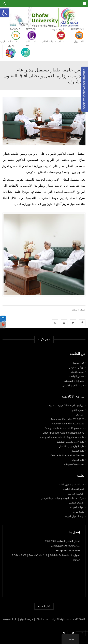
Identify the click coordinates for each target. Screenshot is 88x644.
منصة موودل (78, 512)
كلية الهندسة (78, 451)
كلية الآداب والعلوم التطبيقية (70, 442)
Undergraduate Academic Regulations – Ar (61, 437)
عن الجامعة (78, 363)
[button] (4, 13)
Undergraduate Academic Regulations (63, 433)
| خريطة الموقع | (26, 619)
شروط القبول (77, 410)
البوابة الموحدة (77, 507)
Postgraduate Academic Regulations (64, 428)
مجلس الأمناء (77, 372)
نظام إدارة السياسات (74, 381)
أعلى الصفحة (44, 606)
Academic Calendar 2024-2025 (68, 423)
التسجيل (80, 414)
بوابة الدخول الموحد (75, 516)
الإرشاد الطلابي (77, 503)
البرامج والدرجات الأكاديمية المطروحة (66, 405)
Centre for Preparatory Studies (67, 455)
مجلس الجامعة (77, 376)
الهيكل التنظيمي (76, 367)
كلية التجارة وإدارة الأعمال (71, 446)
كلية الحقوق (78, 460)
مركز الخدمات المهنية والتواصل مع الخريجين (62, 498)
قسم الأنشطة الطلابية (74, 489)
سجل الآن (44, 339)
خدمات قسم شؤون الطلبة (71, 484)
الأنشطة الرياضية (76, 493)
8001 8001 (50, 541)
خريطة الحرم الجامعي (73, 385)
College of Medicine (73, 464)
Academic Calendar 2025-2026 (68, 419)
